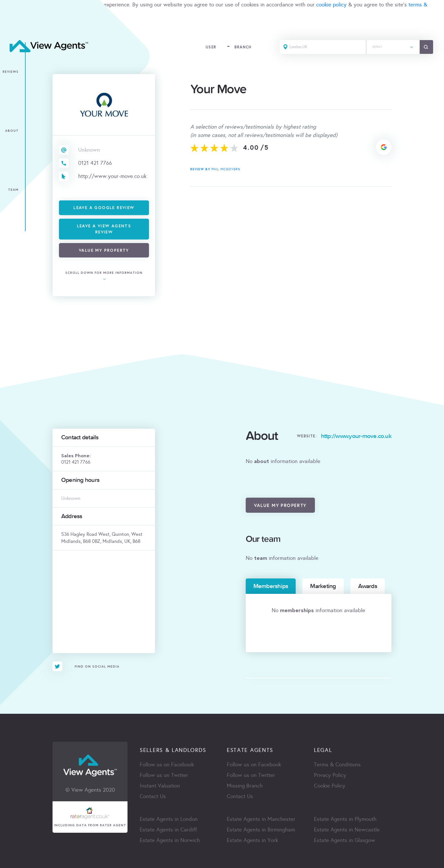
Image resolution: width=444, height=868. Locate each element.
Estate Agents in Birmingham (261, 830)
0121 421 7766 (95, 163)
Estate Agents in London (169, 819)
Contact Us (153, 796)
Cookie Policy (330, 786)
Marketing (323, 586)
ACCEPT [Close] (12, 27)
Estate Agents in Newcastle (347, 830)
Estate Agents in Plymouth (345, 819)
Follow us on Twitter (164, 775)
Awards (368, 586)
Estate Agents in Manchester (261, 819)
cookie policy (331, 5)
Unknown (89, 150)
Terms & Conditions (337, 765)
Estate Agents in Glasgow (345, 840)
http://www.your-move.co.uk (112, 176)
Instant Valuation (160, 786)
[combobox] (393, 47)
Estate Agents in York (252, 840)
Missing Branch (245, 786)
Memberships (271, 586)
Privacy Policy (330, 775)
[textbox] (393, 45)
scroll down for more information (104, 273)
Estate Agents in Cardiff (168, 830)
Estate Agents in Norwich (170, 840)
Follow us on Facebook (167, 765)
